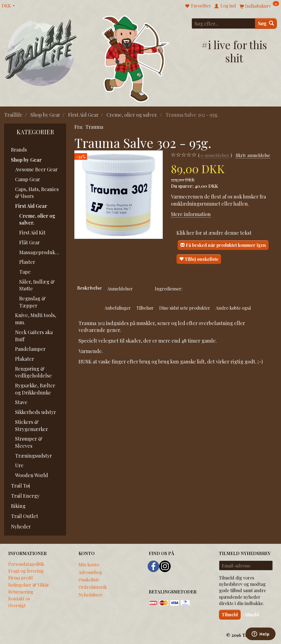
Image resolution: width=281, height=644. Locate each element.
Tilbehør (145, 308)
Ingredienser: (169, 289)
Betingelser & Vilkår (29, 585)
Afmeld (252, 614)
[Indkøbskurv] (259, 6)
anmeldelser (215, 155)
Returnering (21, 592)
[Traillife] (41, 52)
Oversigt (17, 605)
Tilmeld (230, 614)
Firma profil (20, 578)
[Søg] (266, 23)
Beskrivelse (89, 288)
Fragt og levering (26, 571)
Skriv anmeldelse (253, 155)
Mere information (191, 214)
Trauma (94, 127)
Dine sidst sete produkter (185, 308)
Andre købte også (233, 308)
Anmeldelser (120, 289)
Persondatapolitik (26, 564)
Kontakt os (19, 598)
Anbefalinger (118, 308)
